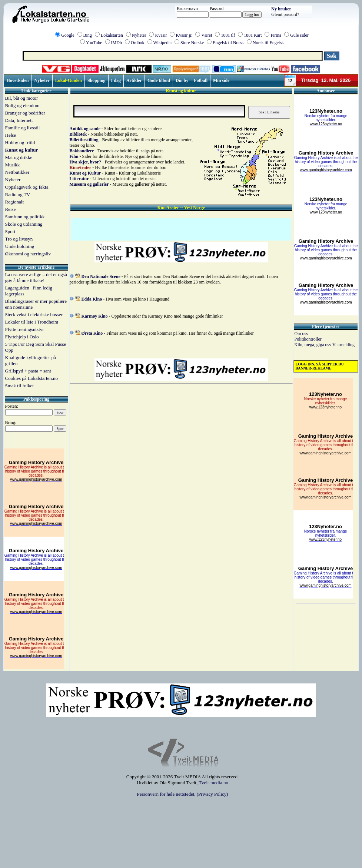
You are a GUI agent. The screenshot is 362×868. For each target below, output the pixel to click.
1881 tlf (228, 35)
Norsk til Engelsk (268, 43)
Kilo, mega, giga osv (313, 345)
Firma (276, 35)
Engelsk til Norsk (228, 43)
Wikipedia (163, 43)
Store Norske (192, 43)
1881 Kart (253, 35)
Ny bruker (281, 9)
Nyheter (139, 35)
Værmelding (343, 345)
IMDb (117, 43)
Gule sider (299, 35)
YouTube (94, 43)
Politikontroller (308, 339)
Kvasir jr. (184, 35)
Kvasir (161, 35)
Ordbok (138, 43)
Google (68, 35)
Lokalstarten (112, 35)
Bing (88, 35)
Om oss (301, 334)
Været (207, 35)
